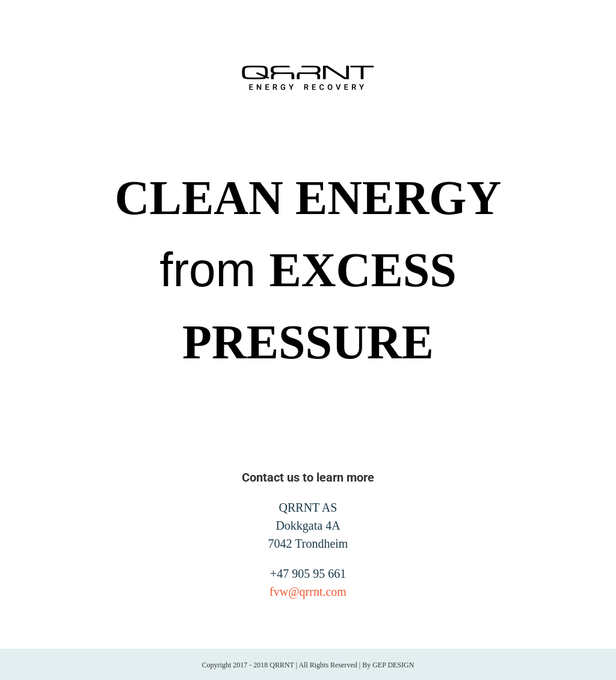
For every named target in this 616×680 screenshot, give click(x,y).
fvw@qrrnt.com (308, 592)
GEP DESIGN (393, 665)
